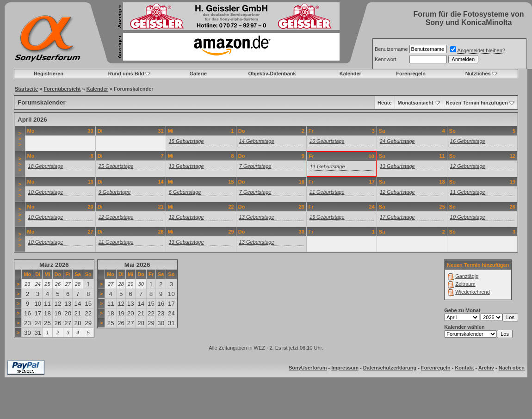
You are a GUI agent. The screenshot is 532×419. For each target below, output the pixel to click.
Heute (385, 103)
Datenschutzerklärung (390, 368)
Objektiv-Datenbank (272, 74)
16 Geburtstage (327, 141)
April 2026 (32, 120)
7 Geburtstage (255, 166)
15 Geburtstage (186, 141)
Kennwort (385, 59)
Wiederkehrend (473, 292)
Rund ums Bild (126, 74)
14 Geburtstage (257, 141)
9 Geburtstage (115, 192)
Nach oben (512, 368)
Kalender (350, 74)
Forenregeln (411, 74)
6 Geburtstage (185, 192)
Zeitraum (465, 284)
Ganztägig (467, 276)
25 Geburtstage (116, 166)
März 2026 (54, 265)
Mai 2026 (137, 265)
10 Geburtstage (46, 192)
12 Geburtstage (468, 166)
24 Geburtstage (397, 141)
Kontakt (464, 368)
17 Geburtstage (397, 217)
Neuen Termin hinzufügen (477, 103)
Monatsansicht (416, 103)
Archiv (486, 368)
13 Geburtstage (186, 166)
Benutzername (391, 49)
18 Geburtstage (46, 166)
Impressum (345, 368)
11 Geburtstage (328, 166)
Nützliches (478, 74)
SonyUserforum (308, 368)
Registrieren (49, 74)
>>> (20, 139)
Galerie (198, 74)
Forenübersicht (62, 89)
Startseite (26, 89)
